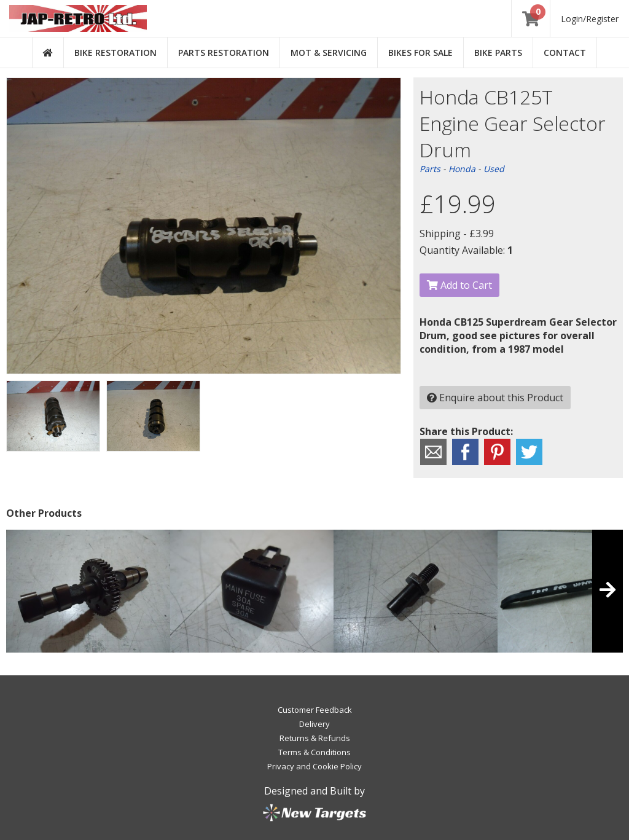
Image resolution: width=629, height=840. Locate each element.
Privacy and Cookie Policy (314, 766)
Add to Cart (459, 285)
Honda (462, 169)
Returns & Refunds (315, 738)
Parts (430, 169)
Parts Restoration (224, 53)
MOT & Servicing (329, 53)
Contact (565, 53)
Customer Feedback (315, 710)
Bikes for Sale (420, 53)
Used (494, 169)
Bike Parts (498, 53)
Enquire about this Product (495, 398)
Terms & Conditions (314, 752)
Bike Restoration (115, 53)
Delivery (314, 724)
